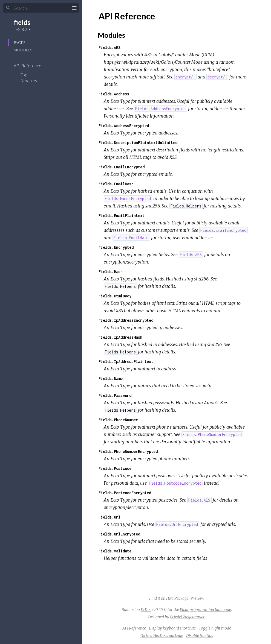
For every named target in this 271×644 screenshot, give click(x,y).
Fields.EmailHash (116, 184)
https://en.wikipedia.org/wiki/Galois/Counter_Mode (153, 62)
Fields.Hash (111, 272)
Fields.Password (115, 395)
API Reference (31, 65)
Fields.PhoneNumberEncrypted (128, 451)
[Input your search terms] (41, 8)
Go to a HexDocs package (162, 636)
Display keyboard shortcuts (172, 628)
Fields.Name (111, 378)
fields (22, 22)
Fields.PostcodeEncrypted (125, 493)
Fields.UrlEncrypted (119, 534)
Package (181, 598)
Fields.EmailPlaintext (122, 216)
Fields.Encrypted (116, 247)
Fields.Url (109, 517)
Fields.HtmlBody (115, 296)
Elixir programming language (205, 610)
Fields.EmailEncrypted (122, 167)
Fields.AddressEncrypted (124, 126)
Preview (197, 598)
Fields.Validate (115, 551)
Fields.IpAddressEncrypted (126, 320)
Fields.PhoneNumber (118, 420)
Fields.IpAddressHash (120, 337)
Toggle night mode (215, 628)
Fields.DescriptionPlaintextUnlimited (138, 143)
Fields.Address (114, 94)
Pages (19, 43)
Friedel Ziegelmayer (187, 617)
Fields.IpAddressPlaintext (126, 361)
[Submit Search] (8, 8)
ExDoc (146, 610)
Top (24, 74)
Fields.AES (109, 47)
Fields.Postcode (115, 468)
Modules (23, 50)
